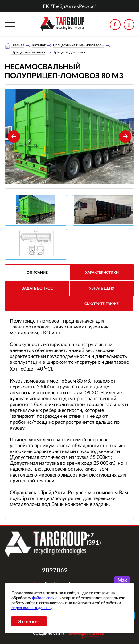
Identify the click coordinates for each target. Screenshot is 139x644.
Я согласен (29, 621)
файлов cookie (45, 598)
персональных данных (31, 608)
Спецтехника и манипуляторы (79, 45)
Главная (18, 45)
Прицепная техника (28, 52)
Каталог (39, 45)
